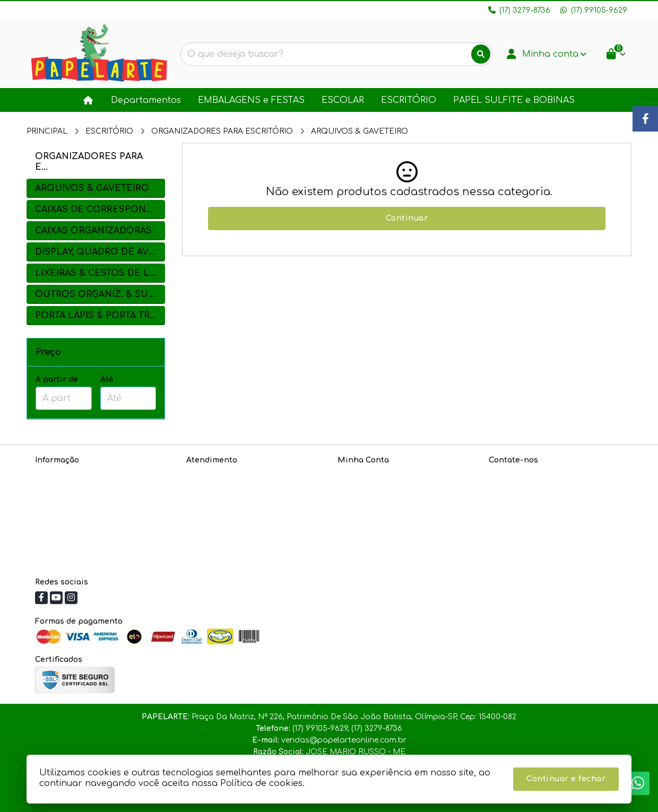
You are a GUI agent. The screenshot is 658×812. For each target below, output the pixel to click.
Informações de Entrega (81, 501)
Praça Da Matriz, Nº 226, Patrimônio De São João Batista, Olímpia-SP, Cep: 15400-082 (551, 539)
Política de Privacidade (79, 488)
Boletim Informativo (375, 501)
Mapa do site (212, 488)
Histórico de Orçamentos (386, 488)
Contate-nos (210, 474)
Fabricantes (209, 515)
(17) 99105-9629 (532, 492)
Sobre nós (54, 474)
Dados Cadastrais (373, 474)
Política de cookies (71, 529)
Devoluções (209, 501)
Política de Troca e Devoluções (93, 515)
